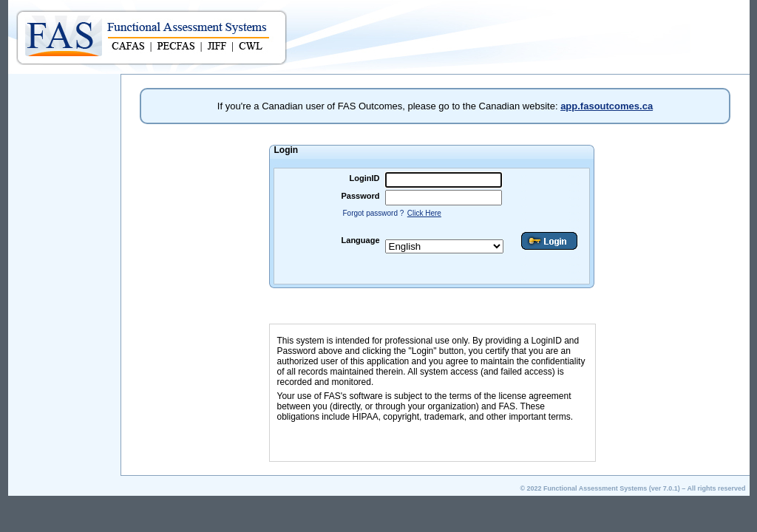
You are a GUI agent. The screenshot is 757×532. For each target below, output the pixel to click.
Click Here (424, 213)
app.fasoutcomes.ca (607, 106)
